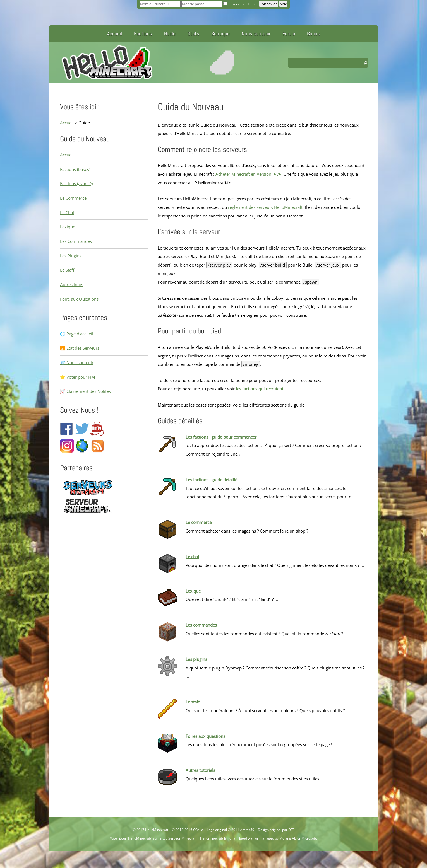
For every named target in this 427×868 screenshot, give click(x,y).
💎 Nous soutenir (77, 362)
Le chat (192, 557)
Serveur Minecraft (182, 838)
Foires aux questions (205, 736)
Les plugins (196, 659)
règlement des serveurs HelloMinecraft (265, 207)
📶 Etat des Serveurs (80, 348)
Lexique (68, 227)
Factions (143, 34)
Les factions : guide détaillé (211, 480)
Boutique (220, 34)
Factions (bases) (75, 169)
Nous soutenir (256, 34)
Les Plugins (71, 256)
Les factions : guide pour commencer (221, 437)
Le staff (193, 702)
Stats (193, 34)
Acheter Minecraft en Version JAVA (248, 174)
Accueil (115, 34)
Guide (170, 34)
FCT (291, 830)
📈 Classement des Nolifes (85, 391)
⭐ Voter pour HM (78, 377)
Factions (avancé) (76, 183)
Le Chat (67, 212)
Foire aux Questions (79, 299)
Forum (289, 34)
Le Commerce (73, 198)
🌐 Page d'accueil (77, 334)
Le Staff (67, 270)
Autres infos (72, 284)
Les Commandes (76, 241)
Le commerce (199, 522)
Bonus (313, 34)
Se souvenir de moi (241, 4)
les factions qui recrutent (260, 389)
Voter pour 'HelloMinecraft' (131, 838)
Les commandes (201, 625)
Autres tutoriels (200, 770)
